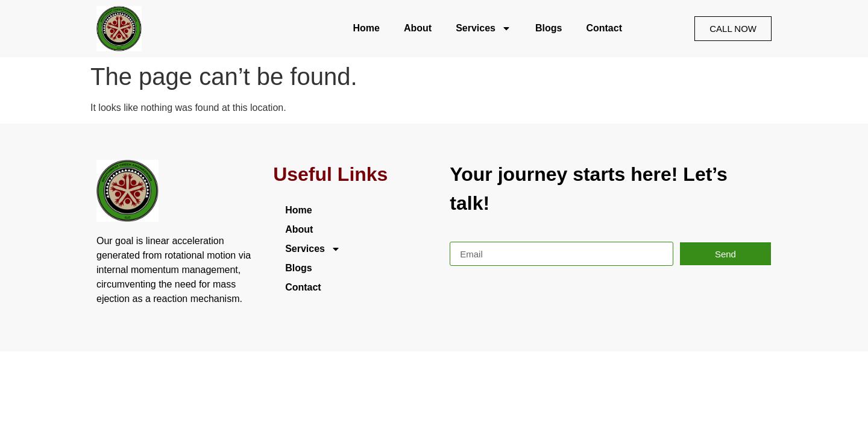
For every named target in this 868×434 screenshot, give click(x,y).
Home (366, 28)
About (418, 28)
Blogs (549, 28)
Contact (604, 28)
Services (483, 28)
